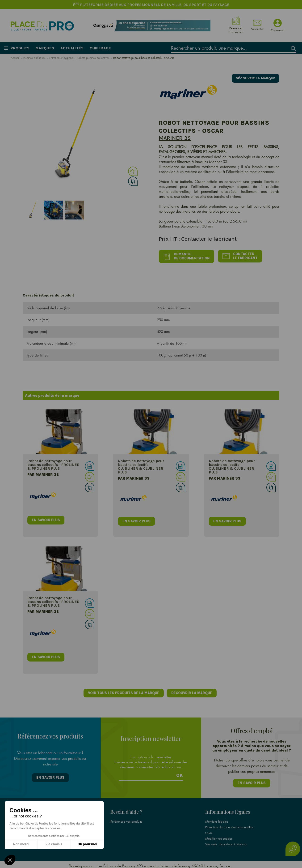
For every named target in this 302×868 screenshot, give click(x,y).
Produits (20, 48)
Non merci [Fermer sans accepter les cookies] (21, 844)
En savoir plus (50, 776)
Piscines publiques (34, 58)
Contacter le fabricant (242, 256)
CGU (209, 830)
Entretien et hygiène (61, 58)
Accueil (15, 58)
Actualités (72, 48)
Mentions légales (217, 819)
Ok (180, 773)
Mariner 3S (175, 138)
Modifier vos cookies (219, 836)
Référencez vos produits (126, 819)
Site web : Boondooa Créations (226, 842)
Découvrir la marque (254, 77)
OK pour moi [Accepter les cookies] (87, 844)
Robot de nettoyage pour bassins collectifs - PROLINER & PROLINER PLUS (53, 464)
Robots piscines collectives (93, 58)
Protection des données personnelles (229, 825)
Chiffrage (101, 48)
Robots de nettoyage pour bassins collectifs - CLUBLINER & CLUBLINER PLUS (141, 466)
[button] (10, 860)
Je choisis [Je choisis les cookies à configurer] (54, 844)
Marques (45, 48)
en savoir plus (46, 519)
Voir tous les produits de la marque (123, 692)
